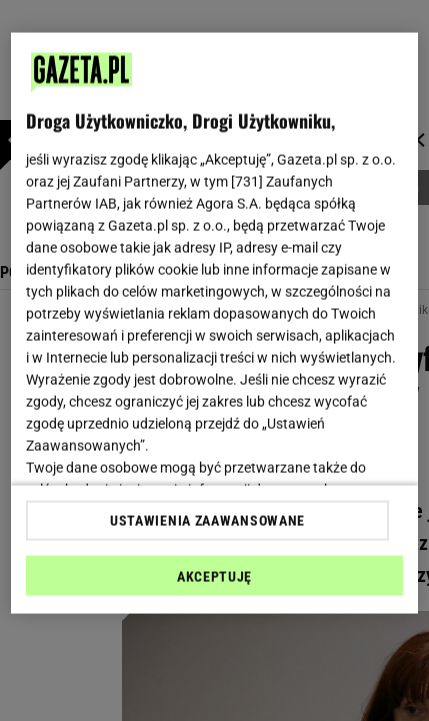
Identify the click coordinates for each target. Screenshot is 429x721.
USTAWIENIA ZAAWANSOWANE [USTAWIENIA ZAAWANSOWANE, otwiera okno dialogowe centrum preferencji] (207, 520)
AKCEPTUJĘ (214, 576)
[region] (215, 323)
